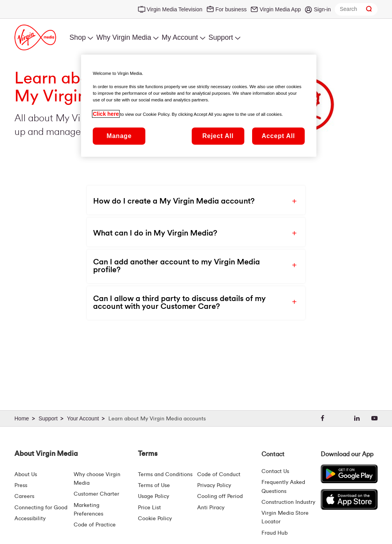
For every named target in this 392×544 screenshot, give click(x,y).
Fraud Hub (275, 533)
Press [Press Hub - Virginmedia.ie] (21, 486)
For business (231, 9)
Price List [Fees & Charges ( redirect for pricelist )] (149, 508)
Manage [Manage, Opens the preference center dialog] (119, 136)
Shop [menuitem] (78, 37)
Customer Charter (96, 494)
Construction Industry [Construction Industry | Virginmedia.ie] (288, 502)
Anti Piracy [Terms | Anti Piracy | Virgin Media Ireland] (211, 508)
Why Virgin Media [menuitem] (124, 37)
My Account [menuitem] (180, 37)
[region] (199, 106)
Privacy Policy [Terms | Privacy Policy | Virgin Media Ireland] (214, 486)
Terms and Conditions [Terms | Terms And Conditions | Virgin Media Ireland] (165, 475)
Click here (106, 114)
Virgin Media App (280, 9)
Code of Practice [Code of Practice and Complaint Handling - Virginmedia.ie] (95, 525)
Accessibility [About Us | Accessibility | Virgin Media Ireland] (30, 519)
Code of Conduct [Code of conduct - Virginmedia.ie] (219, 475)
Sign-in (322, 9)
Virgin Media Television (175, 9)
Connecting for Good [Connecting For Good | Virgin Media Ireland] (41, 508)
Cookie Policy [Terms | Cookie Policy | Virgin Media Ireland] (155, 519)
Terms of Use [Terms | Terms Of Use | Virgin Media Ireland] (154, 486)
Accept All (278, 136)
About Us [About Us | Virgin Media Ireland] (26, 475)
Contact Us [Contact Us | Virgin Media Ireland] (275, 471)
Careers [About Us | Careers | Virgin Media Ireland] (24, 496)
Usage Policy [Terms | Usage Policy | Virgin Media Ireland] (154, 496)
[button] (189, 200)
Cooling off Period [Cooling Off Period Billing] (220, 496)
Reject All (218, 136)
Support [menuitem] (221, 37)
